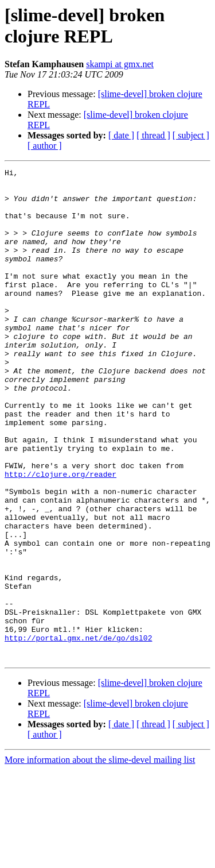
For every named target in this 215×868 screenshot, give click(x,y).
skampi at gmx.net (120, 64)
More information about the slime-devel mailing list (100, 858)
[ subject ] (191, 135)
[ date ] (121, 135)
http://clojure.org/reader (60, 536)
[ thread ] (153, 135)
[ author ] (45, 146)
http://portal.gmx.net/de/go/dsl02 (78, 732)
